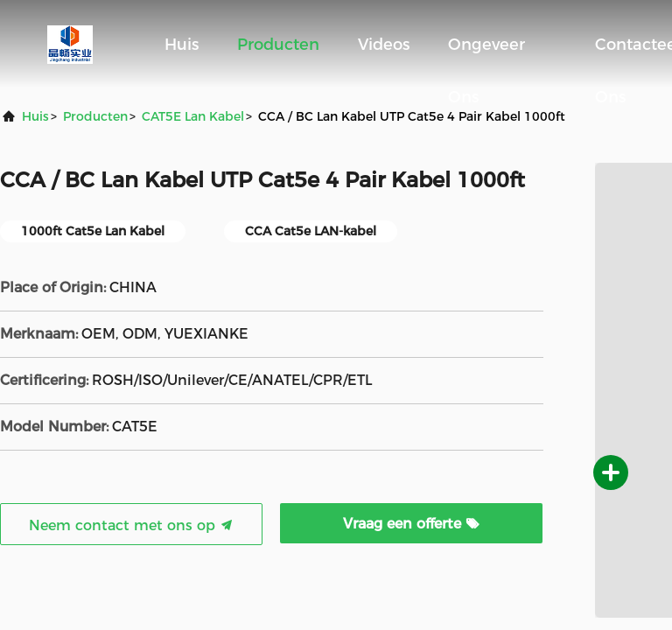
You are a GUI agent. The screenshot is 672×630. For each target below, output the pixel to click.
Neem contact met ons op (131, 525)
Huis (182, 45)
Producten (278, 45)
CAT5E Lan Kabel (193, 116)
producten (95, 116)
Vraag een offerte (411, 524)
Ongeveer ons (486, 53)
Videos (384, 45)
